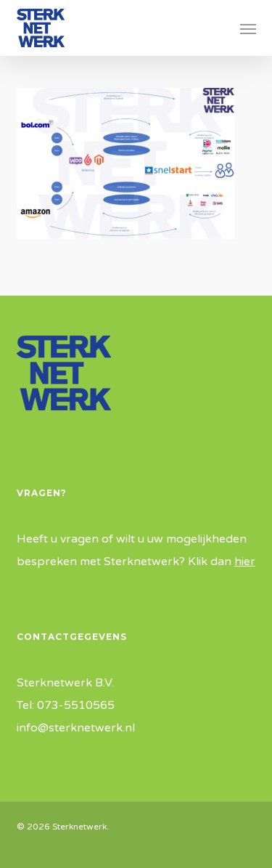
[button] (248, 28)
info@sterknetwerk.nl (76, 728)
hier (245, 561)
